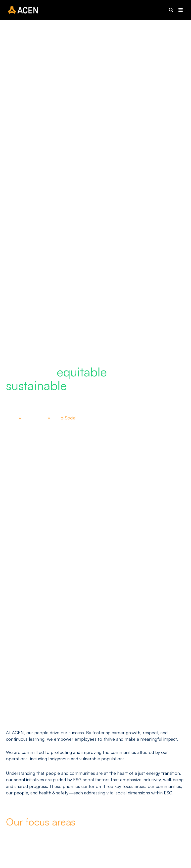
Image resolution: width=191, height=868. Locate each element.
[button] (171, 10)
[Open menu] (180, 10)
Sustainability (36, 418)
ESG (58, 418)
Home (12, 418)
